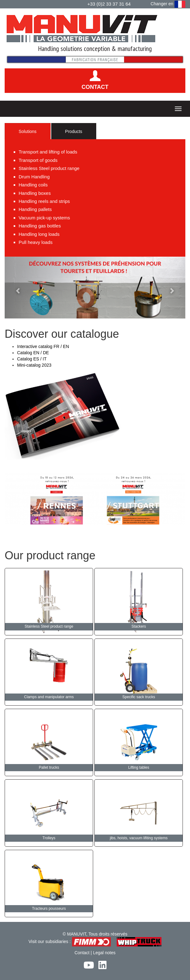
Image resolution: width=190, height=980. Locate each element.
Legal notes (104, 953)
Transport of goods (38, 160)
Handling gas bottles (40, 226)
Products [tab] (74, 131)
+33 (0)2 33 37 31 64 (109, 4)
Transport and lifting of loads (48, 152)
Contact (82, 953)
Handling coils (33, 185)
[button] (18, 288)
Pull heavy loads (36, 242)
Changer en (168, 4)
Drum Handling (34, 177)
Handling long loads (39, 234)
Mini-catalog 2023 (34, 365)
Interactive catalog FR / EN (43, 346)
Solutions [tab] (28, 131)
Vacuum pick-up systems (44, 218)
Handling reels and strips (44, 201)
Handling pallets (35, 209)
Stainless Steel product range (49, 168)
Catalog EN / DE (33, 353)
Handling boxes (35, 193)
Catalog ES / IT (32, 359)
